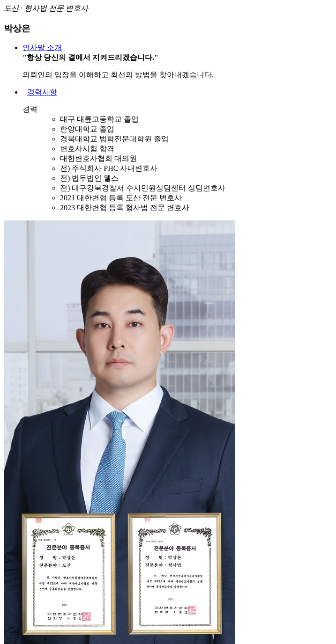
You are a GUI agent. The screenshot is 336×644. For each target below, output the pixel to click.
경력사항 (42, 92)
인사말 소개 (42, 48)
